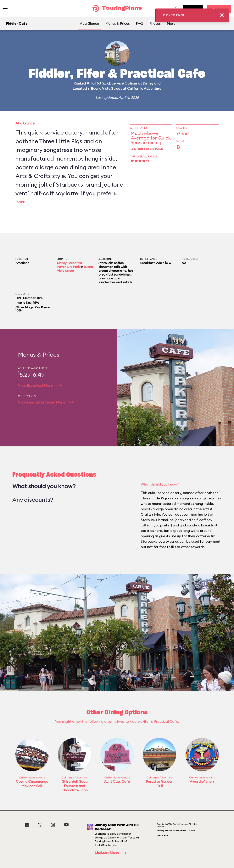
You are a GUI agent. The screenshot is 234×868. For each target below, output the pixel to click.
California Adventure (144, 88)
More (171, 23)
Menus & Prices (117, 23)
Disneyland (152, 83)
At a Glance (89, 23)
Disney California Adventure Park (69, 265)
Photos (155, 23)
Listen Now (112, 853)
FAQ (139, 23)
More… (21, 202)
